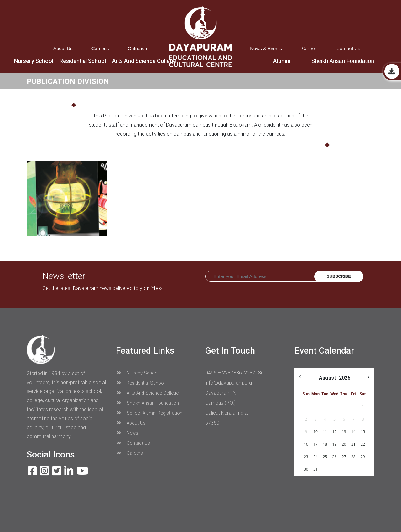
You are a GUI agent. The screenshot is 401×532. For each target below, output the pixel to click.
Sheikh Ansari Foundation (343, 61)
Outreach (138, 48)
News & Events (266, 48)
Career (309, 49)
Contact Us (348, 49)
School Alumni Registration (149, 413)
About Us (63, 48)
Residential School (141, 383)
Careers (130, 453)
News (127, 433)
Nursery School (137, 373)
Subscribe (339, 276)
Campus (100, 48)
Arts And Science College (147, 393)
